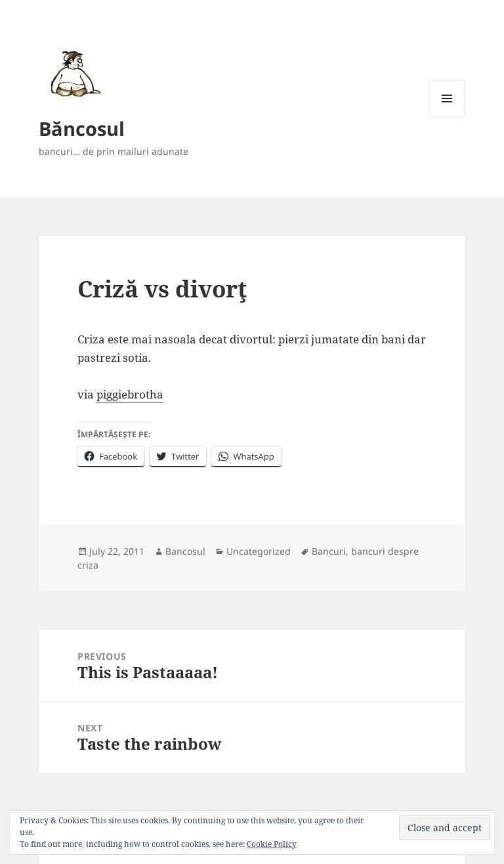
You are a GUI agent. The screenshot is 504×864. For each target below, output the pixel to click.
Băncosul (82, 128)
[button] (73, 73)
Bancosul (185, 551)
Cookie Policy (272, 844)
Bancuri (329, 551)
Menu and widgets (447, 117)
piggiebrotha (130, 394)
